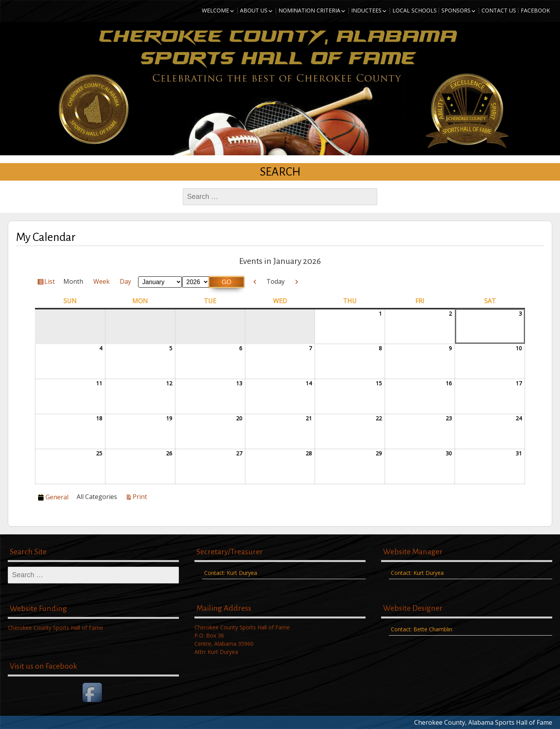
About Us (254, 10)
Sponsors (456, 10)
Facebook (535, 10)
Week (101, 281)
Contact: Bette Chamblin (422, 629)
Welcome (215, 10)
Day (125, 281)
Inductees (366, 10)
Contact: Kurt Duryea (231, 573)
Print (141, 496)
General (53, 497)
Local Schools (415, 10)
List (51, 283)
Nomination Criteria (309, 10)
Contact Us (499, 10)
